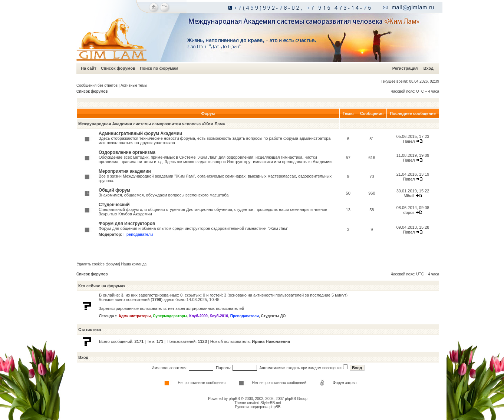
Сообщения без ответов (97, 85)
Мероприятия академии (125, 171)
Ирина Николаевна (271, 341)
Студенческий (114, 205)
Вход (429, 68)
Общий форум (114, 190)
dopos (409, 212)
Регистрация (405, 68)
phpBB (234, 399)
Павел (409, 141)
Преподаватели (138, 234)
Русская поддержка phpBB (258, 407)
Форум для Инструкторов (127, 224)
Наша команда (134, 264)
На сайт (89, 68)
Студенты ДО (274, 316)
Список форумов (118, 68)
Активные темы (134, 85)
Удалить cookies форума (98, 264)
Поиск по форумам (159, 68)
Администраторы (134, 316)
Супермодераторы (170, 316)
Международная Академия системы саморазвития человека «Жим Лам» (152, 124)
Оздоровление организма (127, 152)
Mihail (409, 196)
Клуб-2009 (198, 316)
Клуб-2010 (219, 316)
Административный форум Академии (140, 133)
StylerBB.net (271, 403)
